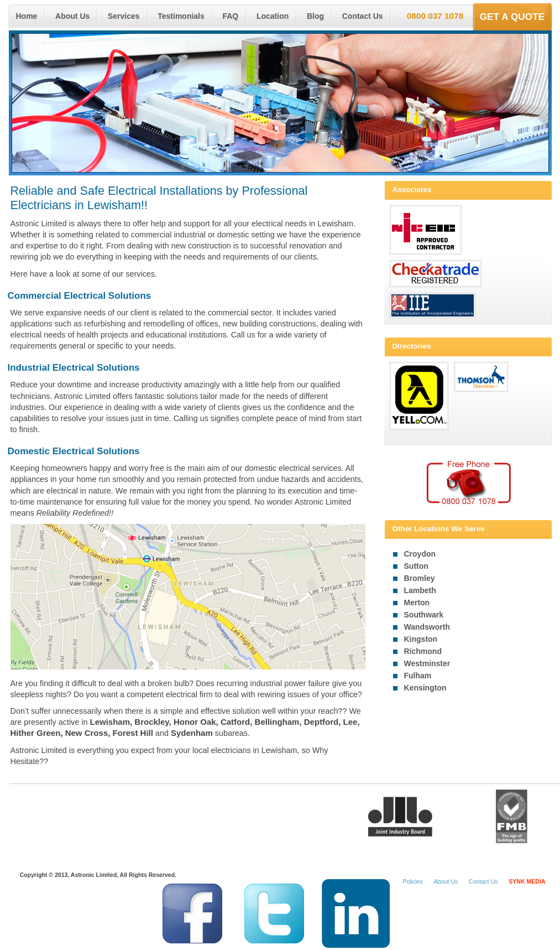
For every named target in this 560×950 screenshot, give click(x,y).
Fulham (418, 676)
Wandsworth (427, 627)
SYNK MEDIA (527, 881)
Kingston (421, 639)
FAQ (230, 16)
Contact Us (363, 16)
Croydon (420, 554)
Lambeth (420, 590)
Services (124, 16)
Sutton (416, 566)
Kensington (425, 688)
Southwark (424, 615)
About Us (72, 16)
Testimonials (181, 16)
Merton (417, 603)
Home (27, 16)
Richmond (423, 651)
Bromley (420, 578)
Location (273, 16)
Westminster (427, 663)
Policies (412, 881)
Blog (315, 16)
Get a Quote (512, 17)
